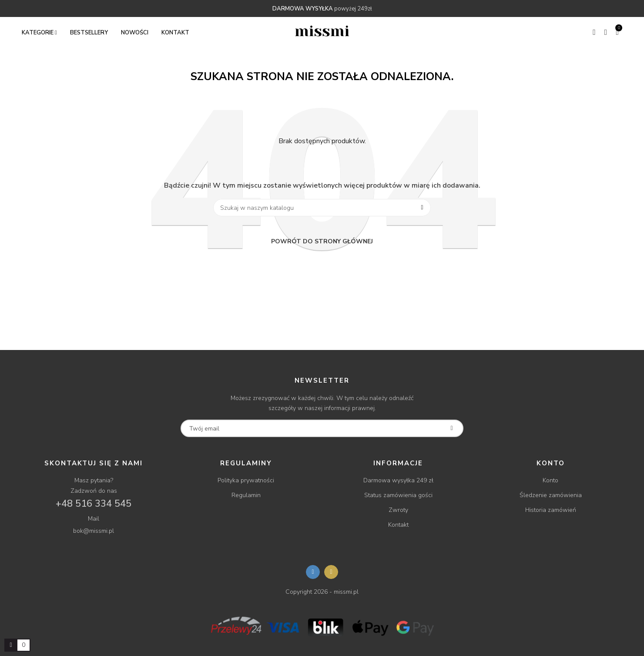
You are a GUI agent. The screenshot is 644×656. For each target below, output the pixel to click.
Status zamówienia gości (398, 495)
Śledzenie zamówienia (551, 495)
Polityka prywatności (246, 480)
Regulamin (246, 495)
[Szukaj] (322, 208)
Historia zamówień (551, 510)
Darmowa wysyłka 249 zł (398, 480)
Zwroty (398, 510)
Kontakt (398, 525)
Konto (550, 480)
